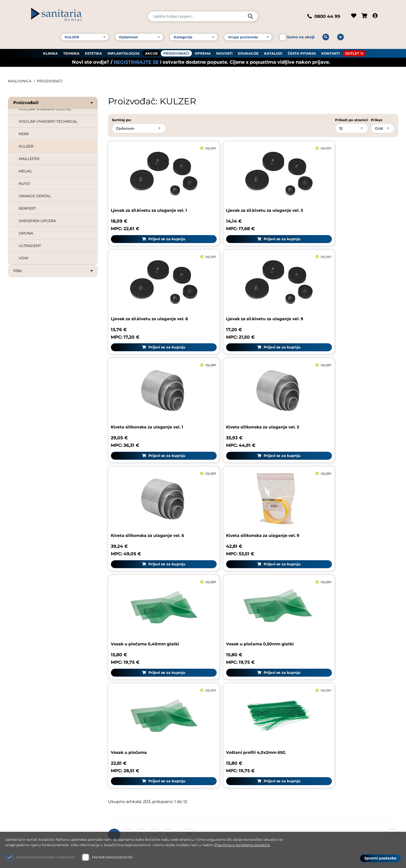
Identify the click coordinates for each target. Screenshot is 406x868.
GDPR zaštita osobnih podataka (343, 743)
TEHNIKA (71, 52)
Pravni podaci (323, 694)
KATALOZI (273, 52)
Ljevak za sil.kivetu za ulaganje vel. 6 (345, 200)
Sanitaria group (329, 679)
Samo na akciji (301, 36)
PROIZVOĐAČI (176, 52)
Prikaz (376, 120)
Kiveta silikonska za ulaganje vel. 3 (342, 298)
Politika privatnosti (329, 755)
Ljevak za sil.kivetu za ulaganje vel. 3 (248, 200)
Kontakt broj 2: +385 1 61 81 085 (41, 761)
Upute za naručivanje (331, 706)
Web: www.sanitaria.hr (33, 797)
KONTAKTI (331, 52)
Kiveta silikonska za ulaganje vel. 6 (149, 396)
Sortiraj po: (122, 120)
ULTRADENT (30, 246)
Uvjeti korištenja (326, 718)
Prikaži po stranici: (352, 120)
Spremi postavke (380, 858)
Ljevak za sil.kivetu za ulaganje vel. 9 (151, 298)
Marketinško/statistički (112, 857)
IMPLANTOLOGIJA (124, 52)
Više (53, 271)
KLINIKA (50, 52)
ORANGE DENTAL (35, 196)
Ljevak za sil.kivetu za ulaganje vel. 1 (151, 200)
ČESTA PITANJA (302, 52)
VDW (24, 258)
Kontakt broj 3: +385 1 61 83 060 (42, 768)
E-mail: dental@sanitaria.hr (38, 789)
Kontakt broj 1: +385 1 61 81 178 (40, 754)
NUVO (24, 184)
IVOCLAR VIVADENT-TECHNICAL (48, 121)
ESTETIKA (93, 52)
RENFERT (27, 208)
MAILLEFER (29, 159)
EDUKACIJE (248, 52)
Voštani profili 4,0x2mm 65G (335, 494)
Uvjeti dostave (324, 730)
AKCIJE (151, 52)
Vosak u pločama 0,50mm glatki (146, 494)
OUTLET (352, 52)
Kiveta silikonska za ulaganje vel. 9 (246, 396)
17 (189, 576)
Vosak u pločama (226, 494)
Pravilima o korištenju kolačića (242, 845)
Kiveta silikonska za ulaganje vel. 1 (245, 298)
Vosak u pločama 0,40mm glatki (340, 396)
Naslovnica (20, 81)
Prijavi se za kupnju (155, 228)
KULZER (26, 146)
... (178, 576)
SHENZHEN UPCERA (37, 221)
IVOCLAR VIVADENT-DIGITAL (45, 109)
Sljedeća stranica (392, 576)
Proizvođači (53, 103)
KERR (24, 134)
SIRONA (26, 233)
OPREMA (203, 52)
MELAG (25, 171)
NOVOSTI (224, 52)
